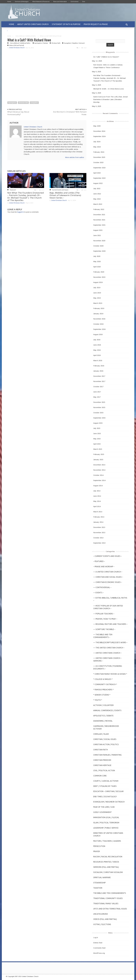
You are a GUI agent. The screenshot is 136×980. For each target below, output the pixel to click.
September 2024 (99, 136)
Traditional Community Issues (108, 898)
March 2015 (98, 449)
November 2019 (99, 277)
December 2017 (99, 376)
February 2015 (99, 454)
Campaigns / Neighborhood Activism (106, 727)
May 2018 (97, 350)
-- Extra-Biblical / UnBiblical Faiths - (25, 36)
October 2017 (98, 387)
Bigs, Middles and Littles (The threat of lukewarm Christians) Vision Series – (65, 195)
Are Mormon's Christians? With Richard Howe (70, 113)
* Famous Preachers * (103, 690)
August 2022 (98, 183)
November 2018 (99, 319)
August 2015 (98, 423)
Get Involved (74, 2)
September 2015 (99, 418)
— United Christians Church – (107, 653)
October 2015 (98, 413)
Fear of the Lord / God (104, 807)
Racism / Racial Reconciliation (108, 857)
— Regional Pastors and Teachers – (110, 624)
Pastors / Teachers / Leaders (107, 841)
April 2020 (97, 267)
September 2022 (99, 178)
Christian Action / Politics (106, 744)
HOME (12, 24)
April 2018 (97, 355)
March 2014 (98, 512)
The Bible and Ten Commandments (110, 893)
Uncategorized (101, 914)
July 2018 (97, 340)
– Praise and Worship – (104, 567)
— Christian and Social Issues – (108, 577)
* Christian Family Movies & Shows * (110, 674)
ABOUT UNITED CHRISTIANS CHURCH (33, 24)
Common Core (100, 776)
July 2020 (97, 256)
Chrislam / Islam (101, 734)
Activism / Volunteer (103, 705)
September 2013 (99, 543)
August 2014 (98, 486)
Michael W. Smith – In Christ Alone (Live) (108, 89)
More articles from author (75, 157)
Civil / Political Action (104, 770)
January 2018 (98, 371)
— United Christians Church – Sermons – (107, 659)
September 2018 (99, 329)
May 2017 (97, 397)
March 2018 (98, 360)
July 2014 (97, 491)
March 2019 (98, 303)
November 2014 (99, 470)
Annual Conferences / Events (107, 710)
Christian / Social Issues (105, 739)
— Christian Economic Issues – (108, 582)
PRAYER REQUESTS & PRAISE (96, 24)
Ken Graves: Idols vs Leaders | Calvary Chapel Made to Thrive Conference (108, 66)
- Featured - (13, 190)
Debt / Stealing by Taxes (105, 786)
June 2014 (97, 496)
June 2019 (97, 293)
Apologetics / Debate (41, 43)
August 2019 (98, 282)
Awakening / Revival (103, 721)
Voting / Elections (102, 924)
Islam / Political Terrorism (106, 823)
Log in (96, 937)
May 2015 (97, 439)
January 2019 (98, 314)
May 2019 (97, 298)
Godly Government (102, 812)
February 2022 (99, 209)
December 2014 (99, 465)
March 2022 (98, 204)
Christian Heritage (102, 765)
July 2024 (97, 142)
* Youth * (98, 700)
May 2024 (97, 147)
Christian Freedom (102, 760)
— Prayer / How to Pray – (105, 619)
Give (84, 2)
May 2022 (97, 199)
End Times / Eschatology (105, 797)
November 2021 (99, 220)
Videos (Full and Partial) (17, 45)
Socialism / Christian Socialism (108, 872)
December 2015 (99, 402)
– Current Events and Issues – (108, 556)
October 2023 (98, 162)
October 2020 (98, 246)
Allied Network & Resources (41, 2)
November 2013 (99, 532)
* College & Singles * (103, 679)
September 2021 (99, 225)
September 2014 (99, 480)
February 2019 (99, 308)
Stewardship (99, 883)
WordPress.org (99, 953)
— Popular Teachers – (104, 614)
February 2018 (99, 366)
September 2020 (99, 251)
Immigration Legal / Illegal (106, 817)
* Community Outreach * (105, 684)
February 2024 (99, 152)
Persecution (99, 846)
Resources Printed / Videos (106, 862)
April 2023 (97, 173)
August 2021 (98, 230)
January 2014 (98, 522)
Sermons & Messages (22, 2)
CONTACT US (15, 30)
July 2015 (97, 428)
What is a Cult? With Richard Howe (29, 40)
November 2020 (99, 241)
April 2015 (97, 444)
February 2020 (99, 272)
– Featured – (99, 561)
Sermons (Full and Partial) (106, 867)
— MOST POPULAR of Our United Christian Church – (108, 607)
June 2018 (97, 345)
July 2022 (97, 188)
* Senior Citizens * (102, 695)
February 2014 (99, 517)
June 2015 (97, 433)
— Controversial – (102, 587)
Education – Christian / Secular (108, 791)
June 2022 (97, 194)
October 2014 (98, 475)
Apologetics (12, 103)
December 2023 (99, 157)
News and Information (60, 2)
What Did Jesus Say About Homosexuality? (18, 113)
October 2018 (98, 324)
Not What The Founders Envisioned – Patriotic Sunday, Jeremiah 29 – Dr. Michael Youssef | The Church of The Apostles (26, 196)
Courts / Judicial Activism (106, 781)
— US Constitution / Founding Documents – (108, 667)
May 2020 (97, 261)
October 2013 (98, 538)
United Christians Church (17, 48)
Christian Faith (56, 43)
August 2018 (98, 334)
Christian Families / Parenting (107, 755)
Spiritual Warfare (102, 877)
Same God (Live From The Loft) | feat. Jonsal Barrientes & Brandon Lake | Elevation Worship (110, 99)
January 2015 (98, 460)
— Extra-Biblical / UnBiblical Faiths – (110, 599)
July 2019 (97, 288)
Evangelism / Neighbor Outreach (74, 43)
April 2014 (97, 506)
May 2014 (97, 501)
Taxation (98, 888)
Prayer (97, 851)
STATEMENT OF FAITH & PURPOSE (66, 24)
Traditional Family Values (106, 904)
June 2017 (97, 392)
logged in (21, 212)
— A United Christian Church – (108, 572)
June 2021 (97, 235)
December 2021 (99, 215)
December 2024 (99, 131)
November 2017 (99, 381)
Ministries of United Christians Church (108, 834)
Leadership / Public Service (106, 828)
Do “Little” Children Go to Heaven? (106, 57)
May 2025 (97, 126)
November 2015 (99, 407)
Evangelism (34, 103)
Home (9, 2)
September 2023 (99, 168)
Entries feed (98, 943)
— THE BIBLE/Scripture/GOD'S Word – (110, 642)
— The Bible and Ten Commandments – (103, 636)
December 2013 (99, 527)
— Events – (98, 593)
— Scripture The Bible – (104, 629)
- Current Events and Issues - (60, 190)
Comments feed (99, 948)
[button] (127, 24)
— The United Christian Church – (109, 648)
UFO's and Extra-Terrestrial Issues (110, 909)
